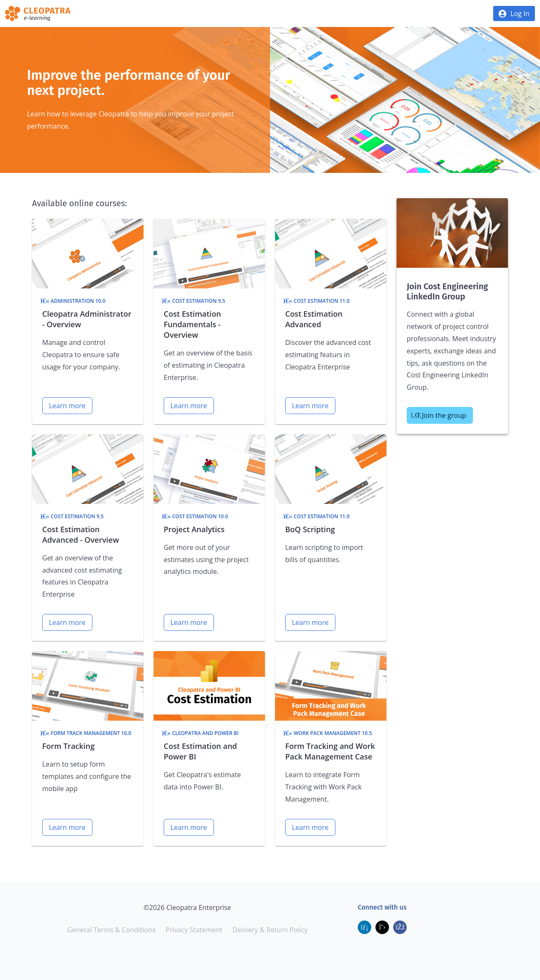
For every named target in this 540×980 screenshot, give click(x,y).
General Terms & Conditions (111, 930)
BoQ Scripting (310, 529)
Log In (520, 13)
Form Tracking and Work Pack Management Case (330, 751)
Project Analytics (194, 529)
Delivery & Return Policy (270, 930)
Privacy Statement (194, 930)
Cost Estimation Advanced (314, 319)
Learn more (67, 406)
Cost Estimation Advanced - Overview (81, 534)
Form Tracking (68, 746)
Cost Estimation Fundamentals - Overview (192, 324)
